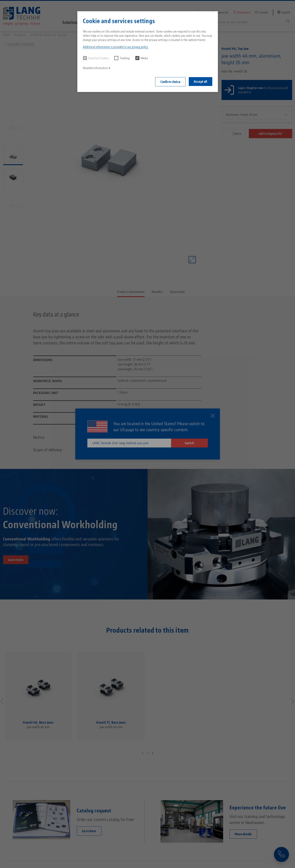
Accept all (201, 82)
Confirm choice (170, 82)
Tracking (122, 58)
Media (142, 58)
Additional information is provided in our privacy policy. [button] (116, 47)
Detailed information (95, 68)
